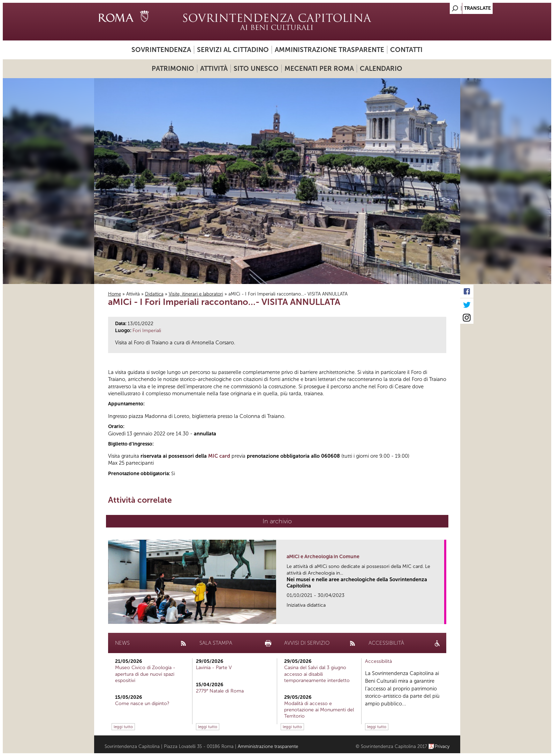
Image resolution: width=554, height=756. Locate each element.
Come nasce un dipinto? (142, 703)
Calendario (381, 69)
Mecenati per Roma (319, 69)
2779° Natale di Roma (220, 691)
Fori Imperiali (147, 331)
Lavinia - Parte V (214, 668)
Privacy (442, 746)
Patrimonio (173, 69)
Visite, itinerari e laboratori (196, 294)
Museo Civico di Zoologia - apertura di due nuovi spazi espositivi (145, 674)
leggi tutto (123, 727)
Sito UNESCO (256, 69)
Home (115, 294)
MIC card (219, 456)
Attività (214, 69)
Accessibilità (378, 661)
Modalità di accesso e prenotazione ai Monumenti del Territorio (319, 710)
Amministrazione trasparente (329, 50)
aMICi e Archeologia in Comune (323, 557)
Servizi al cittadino (233, 50)
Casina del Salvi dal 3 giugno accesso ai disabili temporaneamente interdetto (317, 674)
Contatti (406, 50)
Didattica (154, 294)
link (441, 617)
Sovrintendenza (161, 50)
